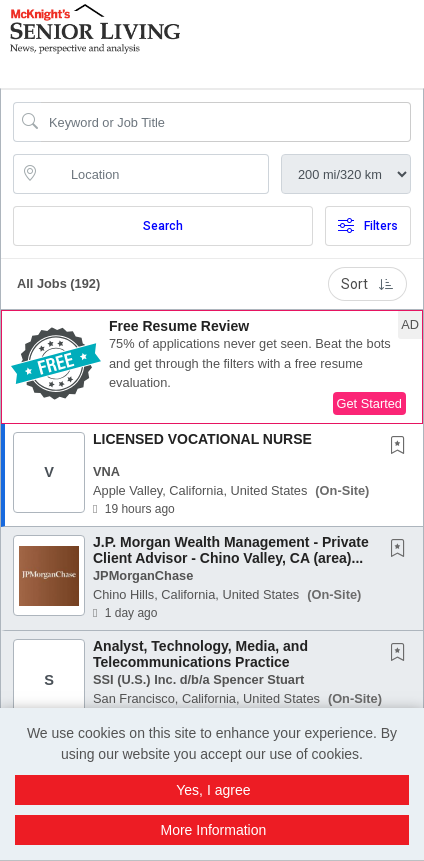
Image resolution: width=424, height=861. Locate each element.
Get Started (369, 403)
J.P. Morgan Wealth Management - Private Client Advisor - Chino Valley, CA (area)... (231, 549)
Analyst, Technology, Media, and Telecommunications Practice (200, 653)
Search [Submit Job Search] (163, 226)
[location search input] (155, 174)
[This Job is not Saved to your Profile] (402, 447)
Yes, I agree (213, 790)
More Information (213, 830)
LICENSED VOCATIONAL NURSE (202, 439)
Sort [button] (367, 284)
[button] (417, 39)
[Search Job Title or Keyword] (226, 122)
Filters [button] (368, 226)
